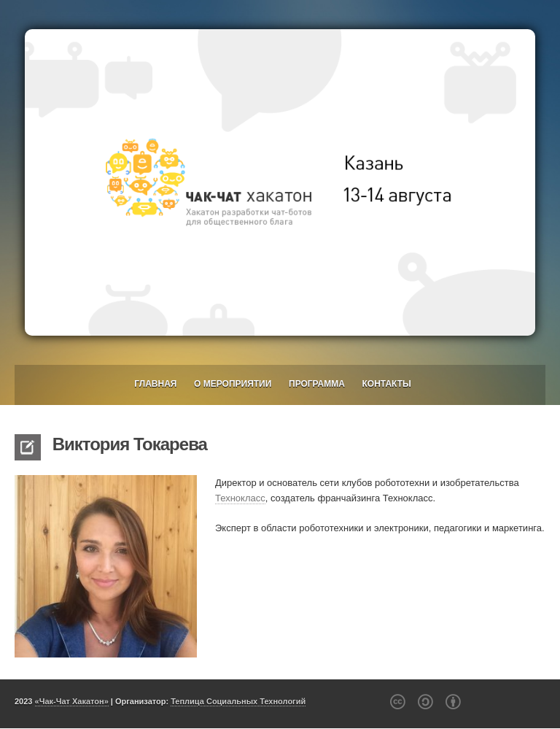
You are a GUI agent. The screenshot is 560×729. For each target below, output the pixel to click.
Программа (317, 384)
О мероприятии (233, 384)
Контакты (387, 384)
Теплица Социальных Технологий (238, 701)
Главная (155, 384)
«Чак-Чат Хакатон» (72, 701)
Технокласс (240, 498)
